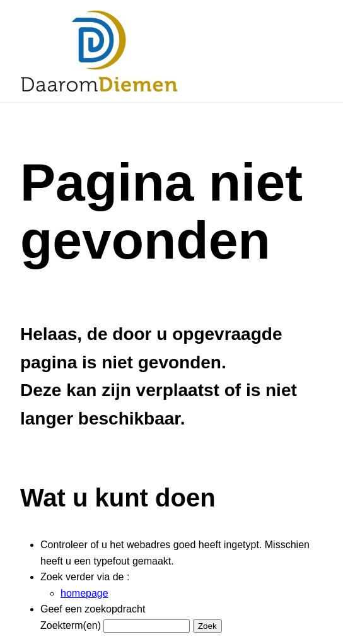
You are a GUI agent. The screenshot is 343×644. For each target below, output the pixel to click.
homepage (84, 593)
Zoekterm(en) (71, 625)
